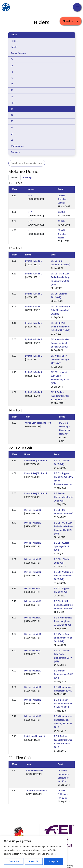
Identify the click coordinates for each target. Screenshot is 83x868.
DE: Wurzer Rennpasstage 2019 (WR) (64, 674)
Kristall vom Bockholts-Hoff (38, 423)
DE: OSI (61, 212)
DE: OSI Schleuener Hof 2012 (63, 794)
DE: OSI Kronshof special (62, 234)
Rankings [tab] (28, 178)
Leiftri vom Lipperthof (35, 736)
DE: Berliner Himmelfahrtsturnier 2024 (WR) (64, 497)
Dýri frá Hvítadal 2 (34, 261)
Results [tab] (15, 178)
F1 (12, 72)
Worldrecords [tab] (17, 146)
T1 (12, 109)
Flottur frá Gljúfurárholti (36, 461)
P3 (12, 97)
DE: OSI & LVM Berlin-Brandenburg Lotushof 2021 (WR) (61, 327)
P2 (12, 90)
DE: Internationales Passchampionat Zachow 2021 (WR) (60, 343)
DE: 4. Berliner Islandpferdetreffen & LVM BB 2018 (60, 396)
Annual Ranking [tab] (18, 53)
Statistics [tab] (15, 152)
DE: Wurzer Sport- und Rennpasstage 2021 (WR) (60, 360)
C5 (12, 66)
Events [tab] (14, 47)
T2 (12, 115)
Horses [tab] (14, 41)
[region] (34, 852)
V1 (12, 134)
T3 (12, 121)
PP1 (13, 103)
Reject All (34, 861)
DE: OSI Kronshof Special (62, 199)
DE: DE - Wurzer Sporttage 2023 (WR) (61, 546)
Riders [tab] (14, 35)
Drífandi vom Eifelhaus (36, 791)
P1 (12, 84)
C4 (12, 59)
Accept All (53, 861)
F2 (12, 78)
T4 (12, 128)
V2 (12, 140)
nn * (30, 196)
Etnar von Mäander (35, 770)
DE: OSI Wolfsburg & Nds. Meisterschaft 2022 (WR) (61, 310)
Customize (14, 861)
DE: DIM (61, 221)
